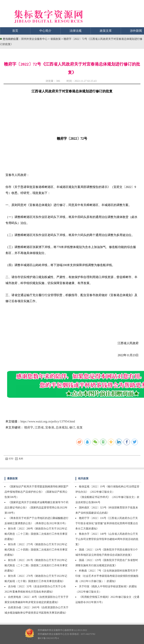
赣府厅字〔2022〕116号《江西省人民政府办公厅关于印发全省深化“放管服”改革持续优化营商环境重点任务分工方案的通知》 (107, 523)
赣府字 (29, 427)
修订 (72, 427)
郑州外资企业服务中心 (34, 39)
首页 (15, 31)
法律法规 (76, 31)
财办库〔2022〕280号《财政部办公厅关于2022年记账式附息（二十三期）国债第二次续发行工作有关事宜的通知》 (36, 534)
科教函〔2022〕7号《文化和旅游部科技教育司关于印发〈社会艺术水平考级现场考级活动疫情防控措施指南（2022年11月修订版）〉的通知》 (107, 576)
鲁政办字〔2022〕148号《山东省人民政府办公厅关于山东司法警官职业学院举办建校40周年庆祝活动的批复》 (107, 539)
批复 (80, 427)
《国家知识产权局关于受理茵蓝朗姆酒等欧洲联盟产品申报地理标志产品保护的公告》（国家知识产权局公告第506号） (36, 492)
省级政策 (56, 39)
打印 (9, 459)
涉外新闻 (136, 31)
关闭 (19, 459)
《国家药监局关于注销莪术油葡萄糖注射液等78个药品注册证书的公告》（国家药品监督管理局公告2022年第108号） (36, 508)
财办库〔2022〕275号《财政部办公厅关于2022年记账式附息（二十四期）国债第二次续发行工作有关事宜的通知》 (36, 550)
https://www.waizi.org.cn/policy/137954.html (48, 421)
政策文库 (106, 31)
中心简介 (45, 31)
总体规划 (62, 427)
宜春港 (50, 427)
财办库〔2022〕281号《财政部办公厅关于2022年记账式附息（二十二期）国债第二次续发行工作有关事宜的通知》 (36, 565)
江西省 (39, 427)
